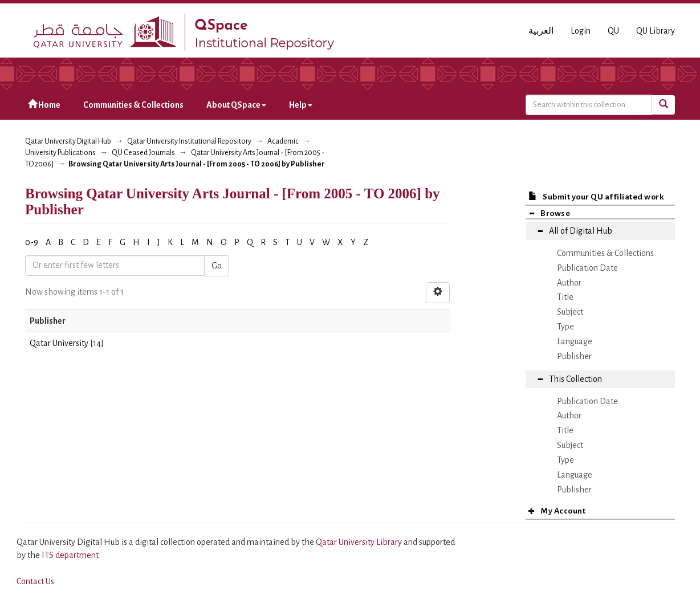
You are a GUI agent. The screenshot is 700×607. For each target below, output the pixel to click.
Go (217, 266)
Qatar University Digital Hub (68, 141)
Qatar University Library (360, 542)
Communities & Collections (133, 105)
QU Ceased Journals (143, 153)
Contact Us (35, 581)
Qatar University (59, 343)
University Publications (60, 153)
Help (301, 105)
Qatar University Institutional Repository (189, 141)
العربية (541, 31)
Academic (283, 141)
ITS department (70, 555)
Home (44, 105)
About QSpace (236, 105)
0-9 (32, 242)
